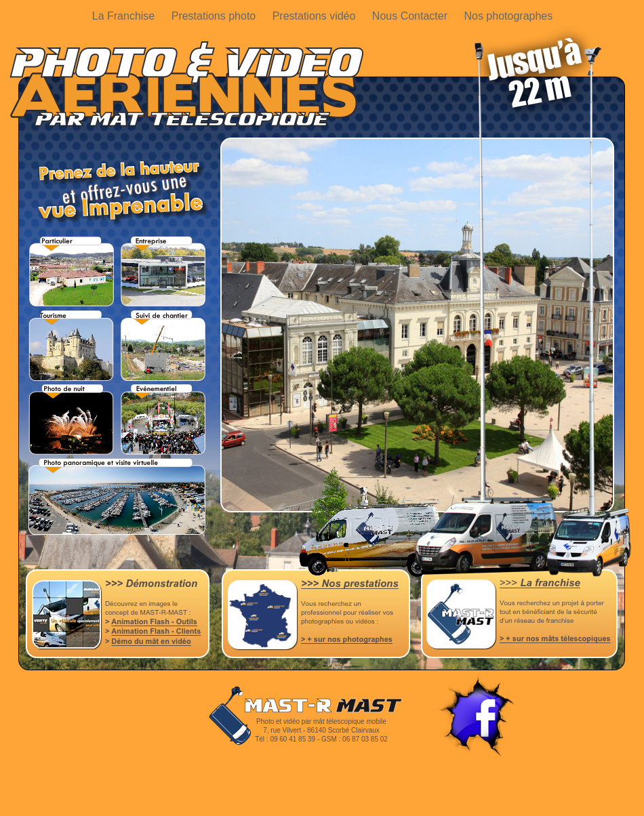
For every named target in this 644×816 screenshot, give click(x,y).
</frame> (323, 804)
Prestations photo (215, 16)
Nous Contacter (411, 16)
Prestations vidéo (316, 16)
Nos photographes (508, 16)
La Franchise (125, 16)
